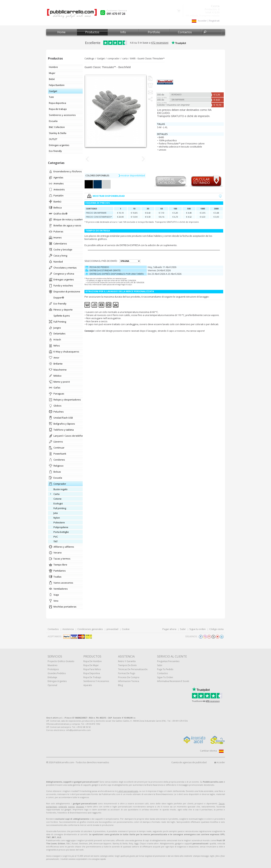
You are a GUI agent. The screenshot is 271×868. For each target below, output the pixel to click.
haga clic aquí (127, 284)
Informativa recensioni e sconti (173, 681)
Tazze (222, 803)
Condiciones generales (90, 629)
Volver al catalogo (167, 181)
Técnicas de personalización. (133, 669)
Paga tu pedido (165, 669)
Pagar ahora (169, 629)
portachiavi (52, 807)
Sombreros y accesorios (96, 681)
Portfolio (154, 32)
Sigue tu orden (198, 629)
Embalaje (52, 677)
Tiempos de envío (127, 665)
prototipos (53, 669)
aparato (88, 685)
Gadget (101, 59)
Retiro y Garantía (127, 661)
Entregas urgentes (57, 681)
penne (71, 807)
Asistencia (68, 629)
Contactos (185, 32)
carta (125, 59)
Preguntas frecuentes (168, 661)
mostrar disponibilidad (131, 176)
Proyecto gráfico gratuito (61, 661)
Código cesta (216, 629)
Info (123, 32)
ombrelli (63, 807)
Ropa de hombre (93, 661)
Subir (183, 629)
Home (61, 32)
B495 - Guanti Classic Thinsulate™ (147, 59)
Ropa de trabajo (92, 677)
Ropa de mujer (91, 665)
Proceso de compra (129, 677)
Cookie (126, 629)
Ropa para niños (92, 669)
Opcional (52, 685)
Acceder (220, 762)
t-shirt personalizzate (128, 791)
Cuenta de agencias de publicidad (189, 762)
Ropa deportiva (92, 673)
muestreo (53, 665)
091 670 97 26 (116, 14)
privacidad (112, 629)
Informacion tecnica (129, 681)
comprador (114, 59)
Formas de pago (127, 673)
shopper (80, 807)
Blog (120, 685)
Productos (92, 32)
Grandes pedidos (57, 673)
